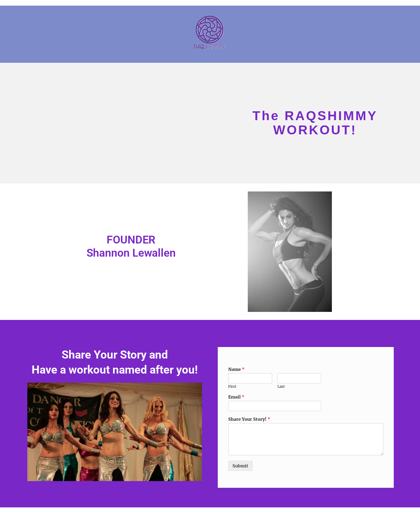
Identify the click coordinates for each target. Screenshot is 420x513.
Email (236, 397)
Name (236, 369)
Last (281, 387)
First (232, 387)
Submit (240, 466)
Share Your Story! (249, 419)
